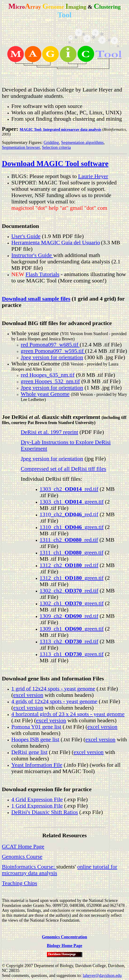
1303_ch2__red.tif (69, 489)
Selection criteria (56, 147)
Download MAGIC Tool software (55, 163)
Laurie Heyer (93, 176)
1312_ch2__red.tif (69, 565)
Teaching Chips (20, 883)
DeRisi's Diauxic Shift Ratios (45, 812)
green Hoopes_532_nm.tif (50, 381)
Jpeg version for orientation (52, 357)
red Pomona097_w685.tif (50, 345)
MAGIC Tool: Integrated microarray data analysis (60, 129)
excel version (28, 695)
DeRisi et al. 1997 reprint (49, 432)
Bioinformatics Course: (29, 867)
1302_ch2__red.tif (69, 591)
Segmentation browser (21, 147)
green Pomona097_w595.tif (53, 351)
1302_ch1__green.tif (72, 603)
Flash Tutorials (42, 274)
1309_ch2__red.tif (69, 616)
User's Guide (26, 236)
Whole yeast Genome (45, 394)
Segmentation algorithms (82, 143)
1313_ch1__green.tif (72, 654)
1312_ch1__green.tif (72, 578)
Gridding (51, 143)
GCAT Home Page (23, 846)
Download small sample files (36, 299)
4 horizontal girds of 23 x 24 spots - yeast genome (68, 714)
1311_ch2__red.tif (69, 540)
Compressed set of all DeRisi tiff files (63, 469)
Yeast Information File (37, 765)
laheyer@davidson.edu (102, 976)
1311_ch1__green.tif (71, 552)
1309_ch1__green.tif (72, 629)
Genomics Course (22, 857)
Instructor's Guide (32, 255)
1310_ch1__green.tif (72, 527)
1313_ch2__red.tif (69, 641)
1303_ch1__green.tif (72, 502)
